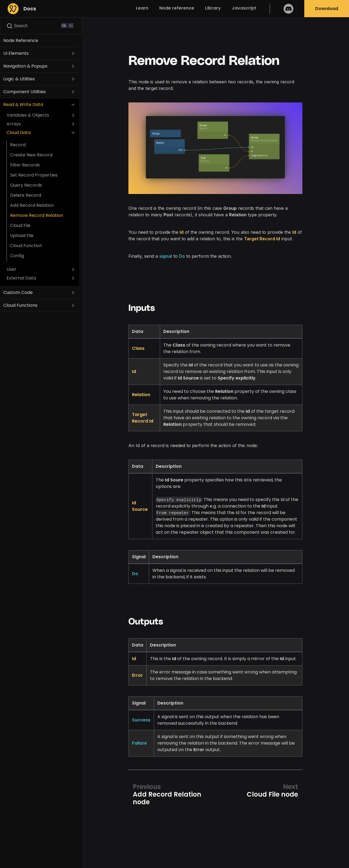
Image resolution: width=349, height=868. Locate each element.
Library (213, 8)
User (11, 269)
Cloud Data (19, 133)
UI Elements (16, 53)
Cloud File (20, 225)
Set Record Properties (34, 175)
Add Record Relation (32, 205)
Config (17, 256)
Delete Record (26, 195)
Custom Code (18, 292)
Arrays (14, 124)
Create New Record (31, 155)
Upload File (22, 236)
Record (18, 145)
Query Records (26, 185)
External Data (21, 278)
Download (327, 9)
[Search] (41, 26)
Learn (142, 8)
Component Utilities (25, 92)
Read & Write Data (23, 104)
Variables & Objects (28, 115)
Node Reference (21, 40)
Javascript (244, 8)
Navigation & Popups (25, 66)
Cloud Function (26, 246)
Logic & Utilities (19, 79)
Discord (288, 9)
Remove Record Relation (37, 215)
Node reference (177, 8)
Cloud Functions (20, 305)
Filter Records (25, 165)
